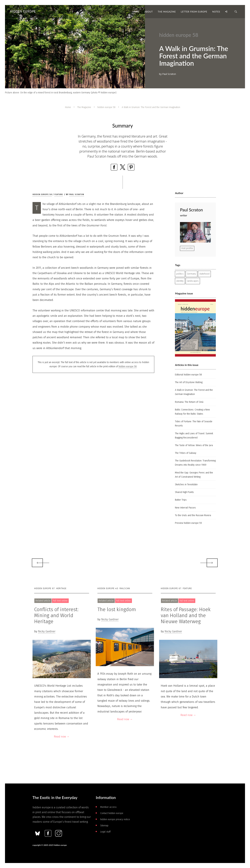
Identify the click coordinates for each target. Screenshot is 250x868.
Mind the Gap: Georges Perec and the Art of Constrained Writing (194, 475)
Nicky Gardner (47, 631)
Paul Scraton (77, 194)
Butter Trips (181, 500)
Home (68, 107)
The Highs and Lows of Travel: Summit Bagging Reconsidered (194, 436)
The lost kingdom (117, 609)
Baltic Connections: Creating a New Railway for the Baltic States (192, 412)
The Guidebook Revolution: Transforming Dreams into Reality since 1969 (195, 463)
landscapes (193, 281)
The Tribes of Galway (186, 453)
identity (180, 281)
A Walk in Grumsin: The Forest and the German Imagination (194, 392)
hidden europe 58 (106, 107)
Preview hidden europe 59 (188, 523)
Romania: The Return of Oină (189, 402)
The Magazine (84, 107)
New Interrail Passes (185, 508)
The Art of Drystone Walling (189, 382)
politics (180, 274)
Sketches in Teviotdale (186, 485)
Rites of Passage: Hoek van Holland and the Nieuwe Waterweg (186, 615)
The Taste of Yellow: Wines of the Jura (194, 445)
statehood (204, 274)
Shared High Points (184, 492)
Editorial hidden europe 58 (188, 375)
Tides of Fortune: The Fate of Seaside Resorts (194, 424)
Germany (191, 274)
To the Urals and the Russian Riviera (193, 515)
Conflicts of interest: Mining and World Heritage (56, 615)
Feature (59, 194)
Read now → (62, 737)
